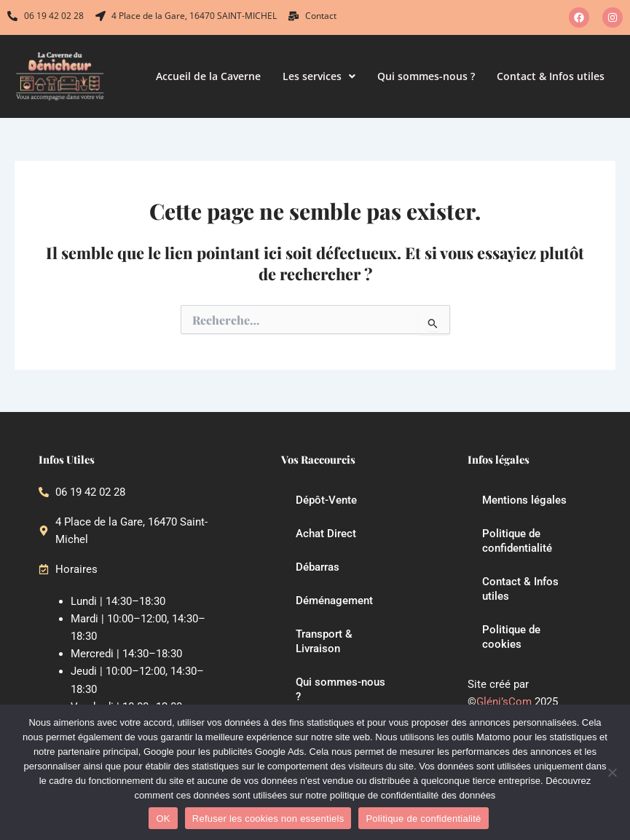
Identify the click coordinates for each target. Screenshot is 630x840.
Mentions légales (524, 500)
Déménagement (334, 601)
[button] (319, 76)
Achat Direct (326, 534)
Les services (319, 76)
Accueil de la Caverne (208, 76)
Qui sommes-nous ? (426, 76)
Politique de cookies (511, 637)
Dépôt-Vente (326, 500)
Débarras (318, 567)
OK (163, 819)
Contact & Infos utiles (551, 76)
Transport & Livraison (324, 641)
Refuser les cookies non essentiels (268, 819)
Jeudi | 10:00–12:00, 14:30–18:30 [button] (137, 681)
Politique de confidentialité (517, 541)
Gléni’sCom (504, 702)
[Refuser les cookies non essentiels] (612, 772)
